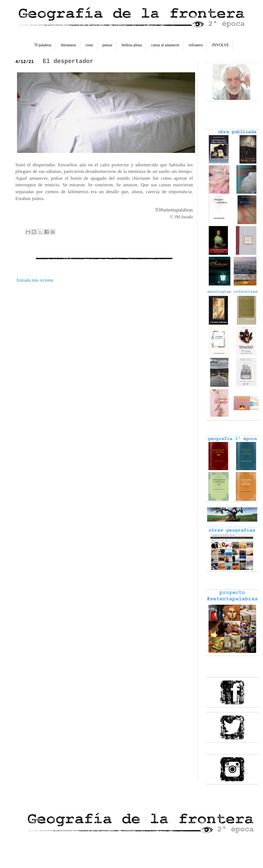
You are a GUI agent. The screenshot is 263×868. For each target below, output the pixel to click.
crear (89, 45)
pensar (108, 45)
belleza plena (132, 45)
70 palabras (43, 45)
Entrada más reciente (35, 280)
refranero (196, 45)
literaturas (68, 45)
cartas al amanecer (165, 45)
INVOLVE (220, 45)
